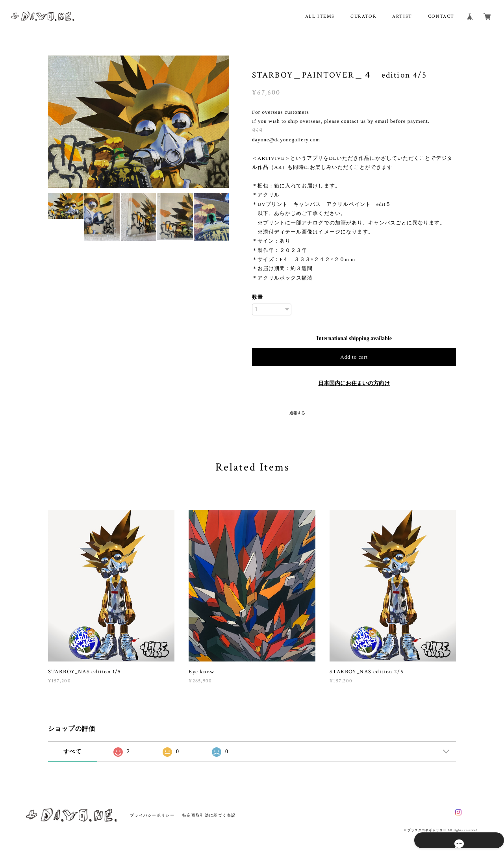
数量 (258, 297)
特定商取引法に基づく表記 (209, 815)
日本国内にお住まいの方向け (354, 383)
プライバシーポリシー (152, 815)
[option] (139, 122)
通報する (297, 413)
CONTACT (441, 16)
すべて (72, 751)
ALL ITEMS (320, 16)
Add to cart (354, 357)
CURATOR (363, 16)
